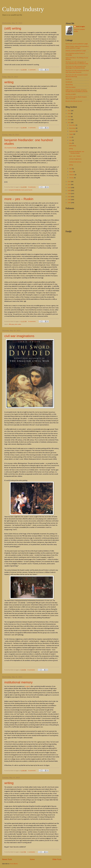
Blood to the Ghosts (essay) (74, 101)
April (71, 169)
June (71, 140)
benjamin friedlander (15, 190)
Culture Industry (23, 9)
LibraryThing (69, 85)
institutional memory (18, 682)
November (73, 128)
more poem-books (27, 190)
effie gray (11, 324)
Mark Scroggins (81, 27)
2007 (69, 197)
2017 (69, 111)
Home (32, 860)
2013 (69, 123)
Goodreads (69, 82)
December (72, 125)
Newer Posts (7, 860)
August (71, 134)
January (72, 178)
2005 (69, 203)
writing (9, 82)
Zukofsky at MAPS (71, 94)
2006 (69, 200)
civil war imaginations (19, 336)
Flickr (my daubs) (71, 87)
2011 (69, 185)
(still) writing (13, 28)
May (71, 143)
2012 (69, 182)
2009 (69, 191)
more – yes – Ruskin (19, 199)
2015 (69, 117)
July (71, 137)
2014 (69, 120)
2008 (69, 194)
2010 (69, 188)
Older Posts (57, 860)
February (72, 175)
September (73, 131)
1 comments (31, 852)
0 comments (32, 187)
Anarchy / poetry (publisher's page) (76, 51)
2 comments (32, 70)
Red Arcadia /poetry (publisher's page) (77, 44)
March (71, 172)
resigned (27, 686)
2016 (69, 114)
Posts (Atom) (14, 864)
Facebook (69, 79)
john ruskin (18, 324)
